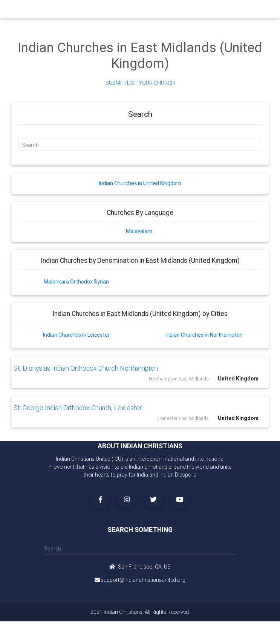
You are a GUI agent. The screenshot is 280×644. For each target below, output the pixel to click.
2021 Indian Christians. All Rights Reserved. (140, 612)
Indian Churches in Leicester (76, 335)
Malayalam (139, 231)
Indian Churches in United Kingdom (140, 183)
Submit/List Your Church (140, 83)
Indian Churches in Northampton (204, 335)
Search (30, 145)
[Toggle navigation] (233, 11)
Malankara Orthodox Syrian (76, 282)
